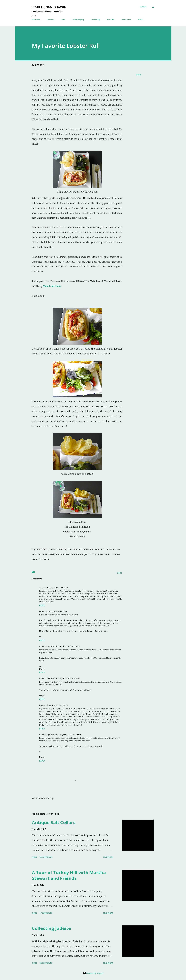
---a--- (42, 587)
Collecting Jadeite (51, 928)
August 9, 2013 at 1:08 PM (58, 705)
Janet (42, 611)
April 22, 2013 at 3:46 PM (70, 678)
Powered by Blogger (93, 973)
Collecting (95, 20)
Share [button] (138, 75)
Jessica (42, 705)
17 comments (46, 913)
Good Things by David (49, 7)
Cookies (50, 20)
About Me (36, 20)
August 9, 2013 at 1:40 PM (71, 734)
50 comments (46, 857)
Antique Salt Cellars (54, 822)
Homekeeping (78, 20)
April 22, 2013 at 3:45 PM (70, 646)
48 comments (46, 963)
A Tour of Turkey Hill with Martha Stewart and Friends (69, 875)
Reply (42, 605)
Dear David (126, 20)
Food (63, 20)
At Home (111, 20)
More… (141, 20)
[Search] (143, 7)
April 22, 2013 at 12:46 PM (57, 611)
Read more (108, 857)
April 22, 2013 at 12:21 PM (57, 587)
